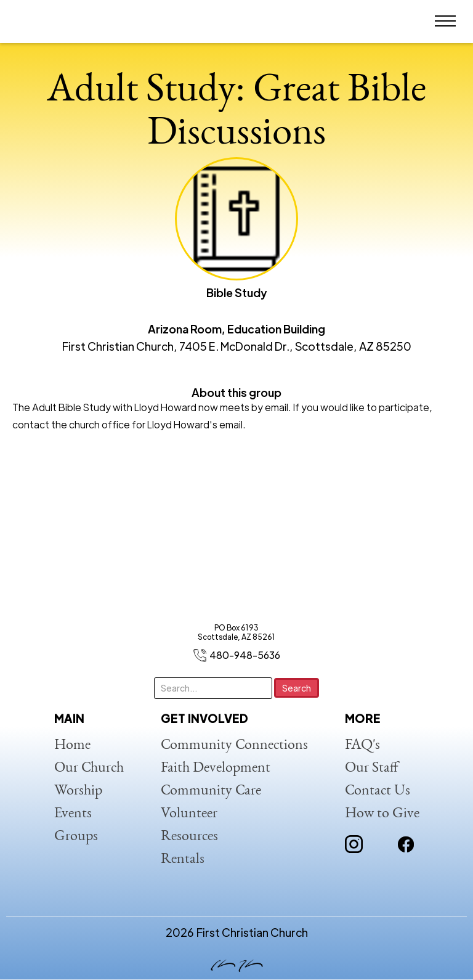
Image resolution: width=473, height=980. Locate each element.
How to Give (382, 814)
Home (72, 746)
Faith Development (216, 769)
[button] (445, 22)
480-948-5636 (245, 655)
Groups (76, 837)
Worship (78, 791)
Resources (189, 837)
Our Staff (372, 769)
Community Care (211, 791)
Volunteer (189, 814)
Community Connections (234, 746)
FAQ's (362, 746)
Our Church (89, 769)
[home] (52, 22)
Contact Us (378, 791)
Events (73, 814)
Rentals (183, 860)
